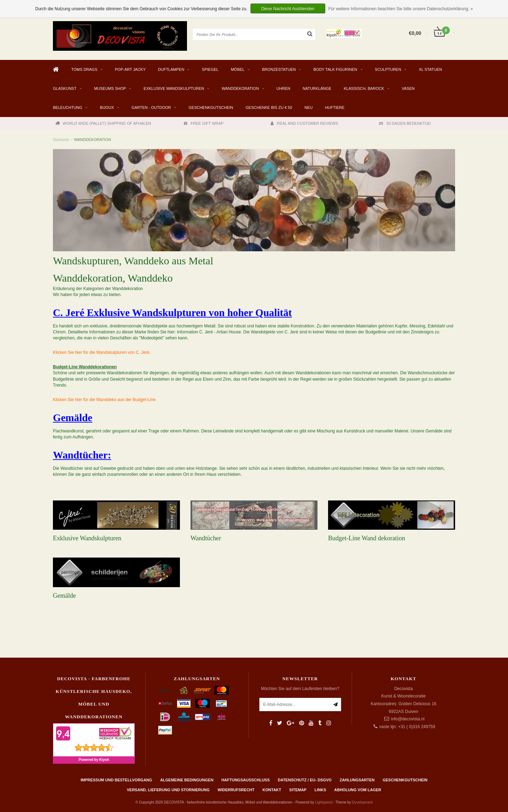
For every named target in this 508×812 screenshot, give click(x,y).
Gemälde (64, 596)
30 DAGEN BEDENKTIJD (405, 123)
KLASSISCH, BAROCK (364, 88)
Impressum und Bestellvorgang (116, 780)
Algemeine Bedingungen (187, 780)
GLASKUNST (65, 88)
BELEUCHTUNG (68, 107)
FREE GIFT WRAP (204, 123)
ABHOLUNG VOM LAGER (358, 790)
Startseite (61, 140)
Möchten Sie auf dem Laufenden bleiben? (300, 689)
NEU (309, 107)
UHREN (283, 88)
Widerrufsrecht (236, 790)
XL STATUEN (430, 69)
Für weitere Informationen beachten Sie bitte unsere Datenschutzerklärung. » (401, 9)
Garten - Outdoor (151, 107)
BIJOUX (107, 107)
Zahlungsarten (357, 780)
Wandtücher (206, 538)
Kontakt (272, 790)
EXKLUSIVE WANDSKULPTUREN (174, 88)
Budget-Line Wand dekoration (367, 538)
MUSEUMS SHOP (110, 88)
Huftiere (335, 107)
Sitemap (298, 790)
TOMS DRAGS (84, 69)
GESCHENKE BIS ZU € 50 (269, 107)
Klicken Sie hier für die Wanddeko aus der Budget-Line (104, 400)
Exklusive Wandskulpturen (87, 538)
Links (320, 790)
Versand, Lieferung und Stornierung (168, 790)
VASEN (408, 88)
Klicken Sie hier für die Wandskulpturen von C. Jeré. (102, 352)
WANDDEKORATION (240, 88)
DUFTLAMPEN (171, 69)
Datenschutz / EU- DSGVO (305, 780)
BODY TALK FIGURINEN (335, 69)
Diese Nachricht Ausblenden (288, 9)
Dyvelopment (362, 802)
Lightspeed (324, 802)
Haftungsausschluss (246, 780)
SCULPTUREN (388, 69)
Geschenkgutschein (211, 107)
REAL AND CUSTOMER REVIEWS (304, 123)
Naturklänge (317, 88)
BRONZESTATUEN (279, 69)
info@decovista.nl (408, 719)
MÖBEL (238, 69)
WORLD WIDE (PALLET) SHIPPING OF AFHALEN (103, 123)
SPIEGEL (210, 69)
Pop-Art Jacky (130, 69)
